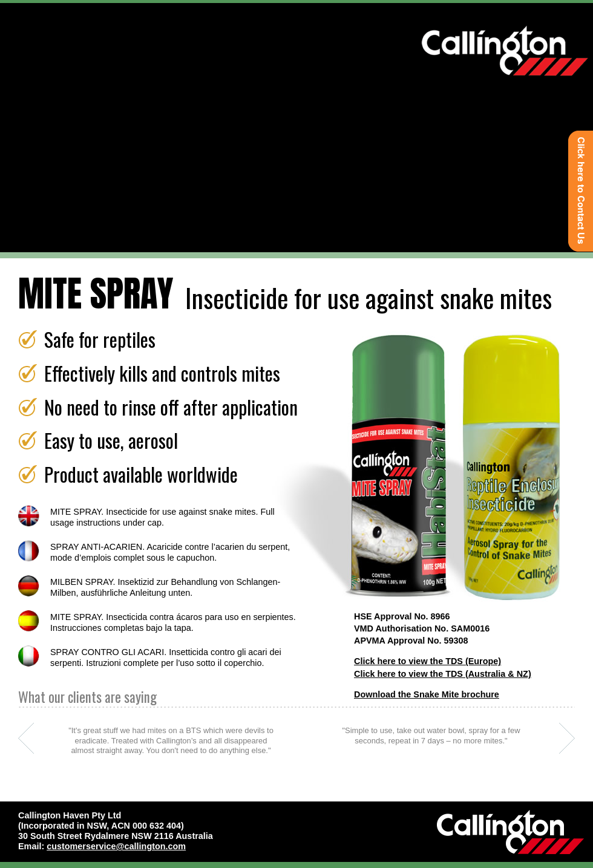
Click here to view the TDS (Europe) (428, 661)
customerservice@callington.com (116, 846)
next (567, 738)
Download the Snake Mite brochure (427, 694)
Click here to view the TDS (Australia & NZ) (443, 674)
